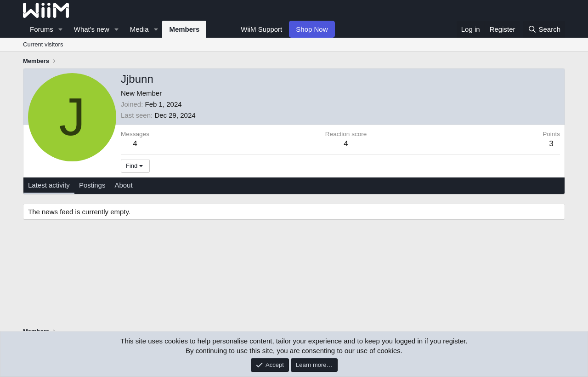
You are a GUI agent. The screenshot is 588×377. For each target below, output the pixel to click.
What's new (92, 29)
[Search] (544, 29)
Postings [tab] (92, 185)
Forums (42, 29)
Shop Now (312, 29)
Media (139, 29)
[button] (61, 29)
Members (184, 29)
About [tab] (123, 185)
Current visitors (43, 44)
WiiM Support (261, 29)
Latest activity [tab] (49, 185)
